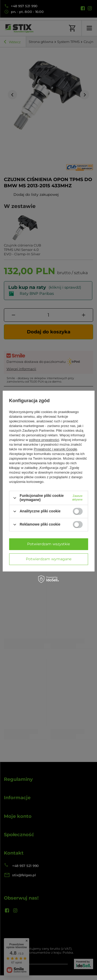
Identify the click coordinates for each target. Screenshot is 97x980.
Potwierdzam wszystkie (48, 544)
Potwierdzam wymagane (49, 559)
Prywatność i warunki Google (55, 449)
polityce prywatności (44, 440)
